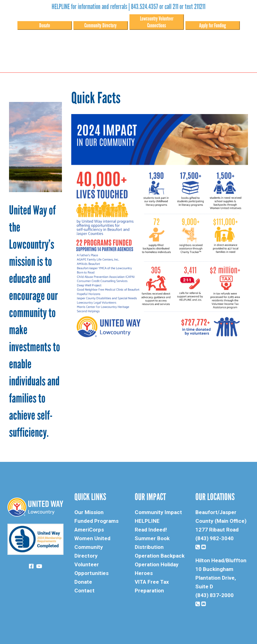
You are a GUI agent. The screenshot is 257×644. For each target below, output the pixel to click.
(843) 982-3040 (215, 538)
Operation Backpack (160, 556)
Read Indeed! (151, 530)
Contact (84, 591)
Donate (45, 25)
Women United (92, 538)
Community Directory (100, 25)
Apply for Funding (213, 25)
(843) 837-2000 (215, 595)
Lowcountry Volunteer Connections (157, 22)
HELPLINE (147, 521)
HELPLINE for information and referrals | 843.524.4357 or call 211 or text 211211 (128, 7)
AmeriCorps (89, 530)
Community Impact (158, 512)
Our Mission (89, 512)
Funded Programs (96, 521)
